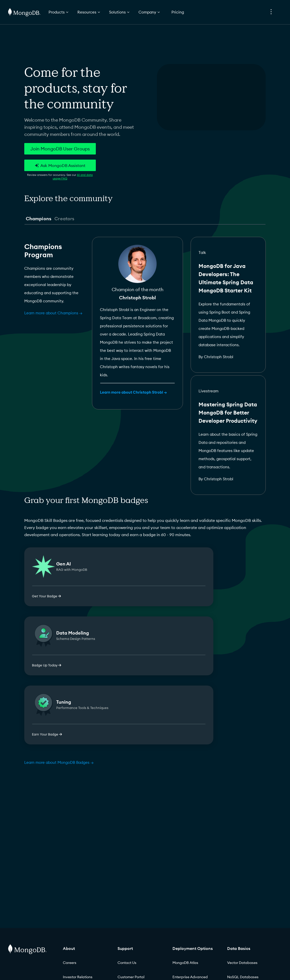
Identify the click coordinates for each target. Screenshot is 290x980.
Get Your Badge (46, 596)
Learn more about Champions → (53, 313)
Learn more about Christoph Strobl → (133, 392)
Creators (64, 219)
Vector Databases (242, 963)
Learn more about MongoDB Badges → (59, 762)
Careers (70, 963)
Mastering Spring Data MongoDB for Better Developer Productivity (228, 413)
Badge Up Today (47, 665)
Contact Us (127, 963)
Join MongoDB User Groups (60, 149)
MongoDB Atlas (185, 963)
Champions (39, 219)
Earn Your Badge (47, 734)
